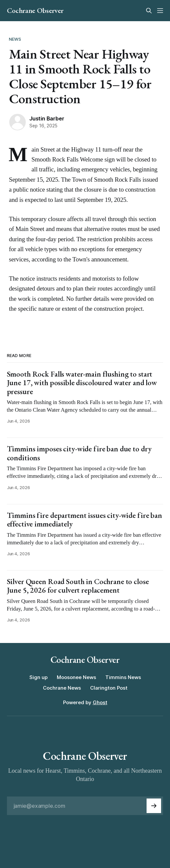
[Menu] (160, 11)
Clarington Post (109, 688)
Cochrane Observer (35, 11)
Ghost (100, 702)
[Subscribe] (154, 806)
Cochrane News (62, 688)
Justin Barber (47, 118)
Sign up (38, 677)
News (15, 39)
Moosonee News (76, 677)
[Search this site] (149, 11)
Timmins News (123, 677)
